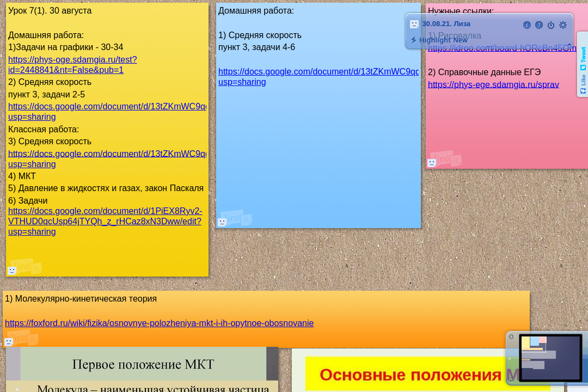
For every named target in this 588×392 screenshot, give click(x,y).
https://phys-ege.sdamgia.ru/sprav (494, 84)
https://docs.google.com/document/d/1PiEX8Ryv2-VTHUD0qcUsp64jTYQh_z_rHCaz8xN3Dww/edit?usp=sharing (105, 221)
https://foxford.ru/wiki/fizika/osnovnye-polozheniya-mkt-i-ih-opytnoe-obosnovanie (159, 323)
